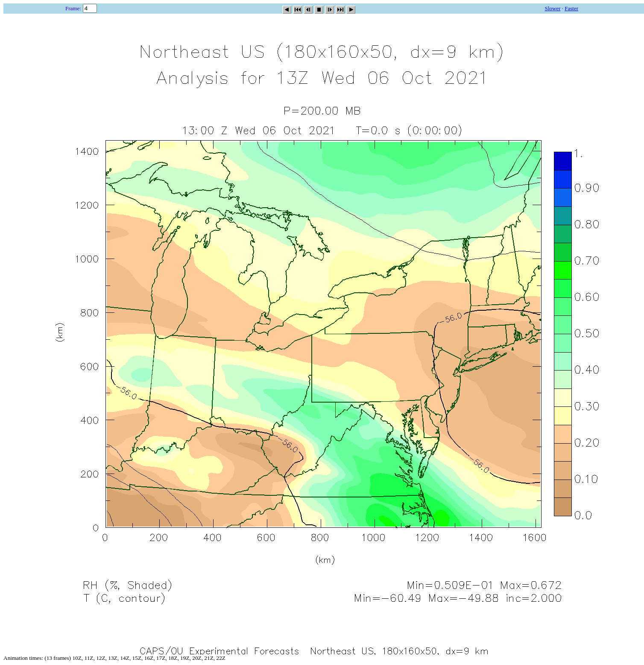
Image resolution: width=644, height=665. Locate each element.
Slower (553, 8)
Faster (571, 8)
